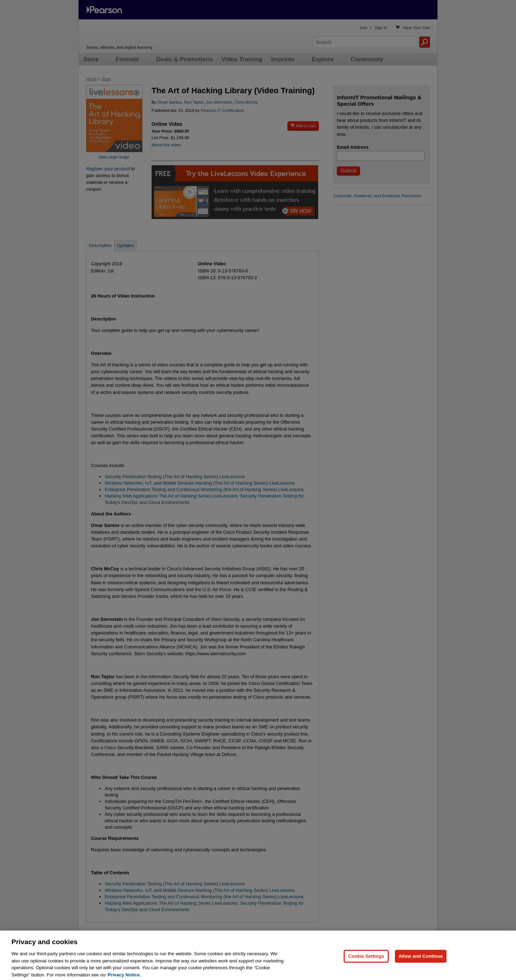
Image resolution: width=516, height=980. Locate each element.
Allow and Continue (421, 965)
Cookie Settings (366, 965)
